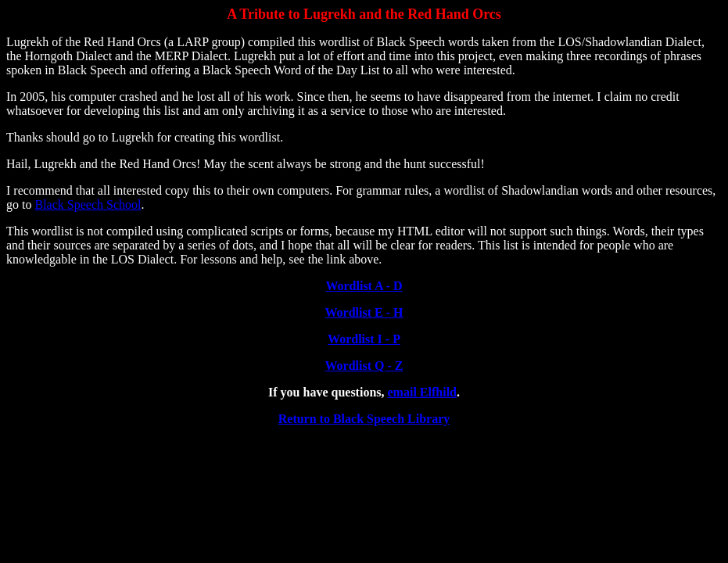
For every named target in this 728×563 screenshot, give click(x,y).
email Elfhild (422, 392)
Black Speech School (88, 204)
